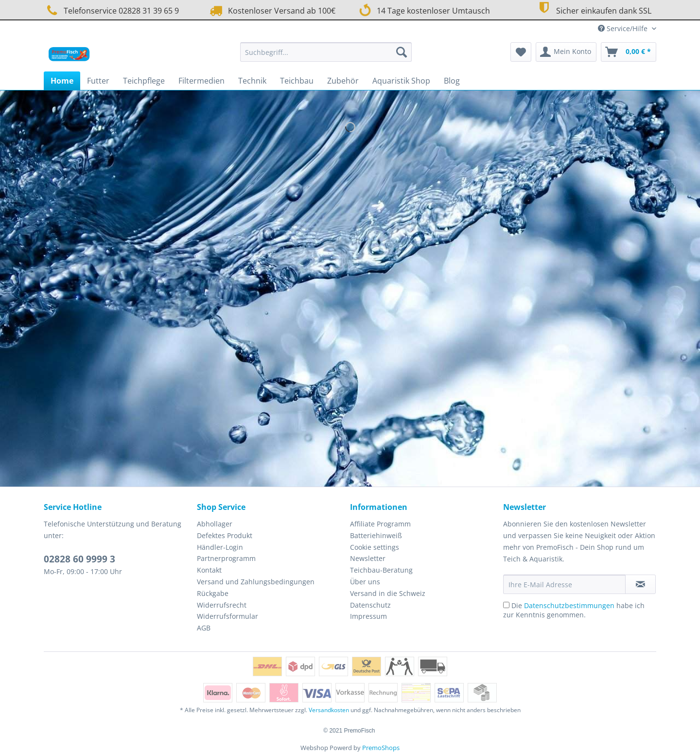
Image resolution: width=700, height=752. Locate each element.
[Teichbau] (297, 81)
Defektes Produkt (225, 535)
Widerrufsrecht (222, 605)
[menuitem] (326, 57)
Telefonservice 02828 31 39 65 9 (111, 10)
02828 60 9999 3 (79, 559)
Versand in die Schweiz (388, 593)
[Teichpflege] (144, 81)
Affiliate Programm (380, 524)
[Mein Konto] (566, 52)
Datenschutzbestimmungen (569, 605)
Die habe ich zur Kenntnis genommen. (574, 610)
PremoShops (381, 748)
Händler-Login (220, 547)
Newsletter (368, 558)
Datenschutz (370, 605)
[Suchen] (402, 52)
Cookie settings (375, 547)
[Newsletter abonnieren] (640, 584)
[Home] (62, 81)
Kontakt (209, 570)
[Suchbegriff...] (326, 52)
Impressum (368, 616)
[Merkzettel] (521, 52)
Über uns (365, 582)
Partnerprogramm (226, 558)
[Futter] (98, 81)
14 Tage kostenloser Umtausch (424, 10)
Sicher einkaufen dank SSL (593, 9)
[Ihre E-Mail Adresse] (564, 584)
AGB (204, 628)
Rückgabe (213, 593)
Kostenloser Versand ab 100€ (271, 10)
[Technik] (252, 81)
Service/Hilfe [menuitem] (624, 28)
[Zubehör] (343, 81)
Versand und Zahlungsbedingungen (256, 582)
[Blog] (452, 81)
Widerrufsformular (227, 616)
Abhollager (215, 524)
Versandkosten (329, 710)
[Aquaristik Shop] (401, 81)
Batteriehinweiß (376, 535)
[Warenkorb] (629, 52)
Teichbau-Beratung (381, 570)
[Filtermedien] (201, 81)
